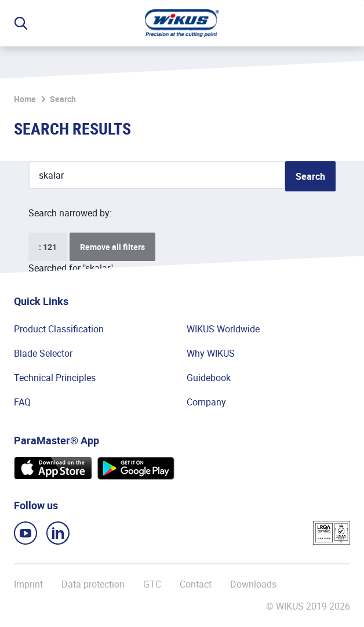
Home (25, 99)
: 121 (48, 247)
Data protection (93, 584)
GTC (152, 584)
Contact (196, 584)
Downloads (253, 584)
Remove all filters (112, 247)
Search (63, 99)
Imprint (28, 584)
